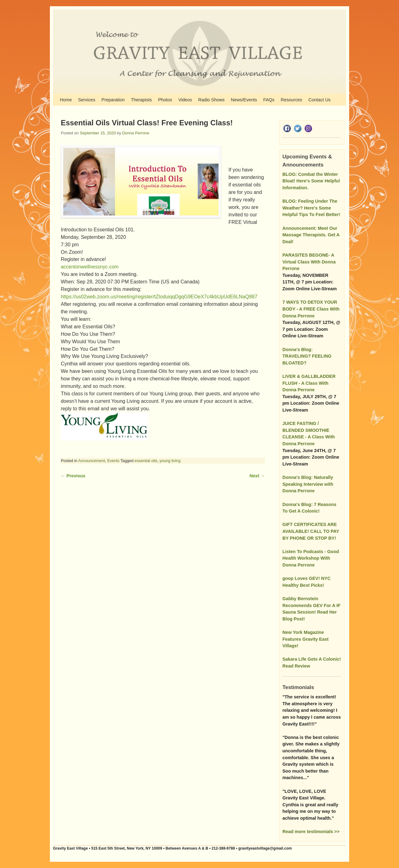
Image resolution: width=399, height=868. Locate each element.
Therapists (141, 100)
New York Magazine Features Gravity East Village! (305, 639)
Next (257, 476)
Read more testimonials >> (311, 832)
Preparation (113, 100)
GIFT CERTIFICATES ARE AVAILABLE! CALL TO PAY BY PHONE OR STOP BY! (311, 531)
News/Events (244, 100)
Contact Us (319, 100)
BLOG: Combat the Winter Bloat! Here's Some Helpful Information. (311, 181)
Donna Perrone (136, 133)
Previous (73, 476)
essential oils (146, 461)
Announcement (92, 461)
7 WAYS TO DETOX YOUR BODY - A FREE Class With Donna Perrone (311, 309)
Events (113, 461)
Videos (185, 100)
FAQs (269, 100)
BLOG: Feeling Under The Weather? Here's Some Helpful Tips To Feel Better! (311, 208)
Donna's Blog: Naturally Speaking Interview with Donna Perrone (308, 484)
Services (87, 100)
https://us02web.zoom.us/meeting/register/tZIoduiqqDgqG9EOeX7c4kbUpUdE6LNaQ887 (160, 297)
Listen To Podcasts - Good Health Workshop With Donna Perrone (311, 558)
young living (170, 461)
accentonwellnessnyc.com (90, 267)
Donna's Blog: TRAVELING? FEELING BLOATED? (307, 356)
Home (66, 100)
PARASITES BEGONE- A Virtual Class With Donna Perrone (309, 262)
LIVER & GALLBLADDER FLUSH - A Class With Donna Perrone (309, 383)
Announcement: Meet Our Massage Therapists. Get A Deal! (311, 235)
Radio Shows (212, 100)
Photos (165, 100)
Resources (292, 100)
